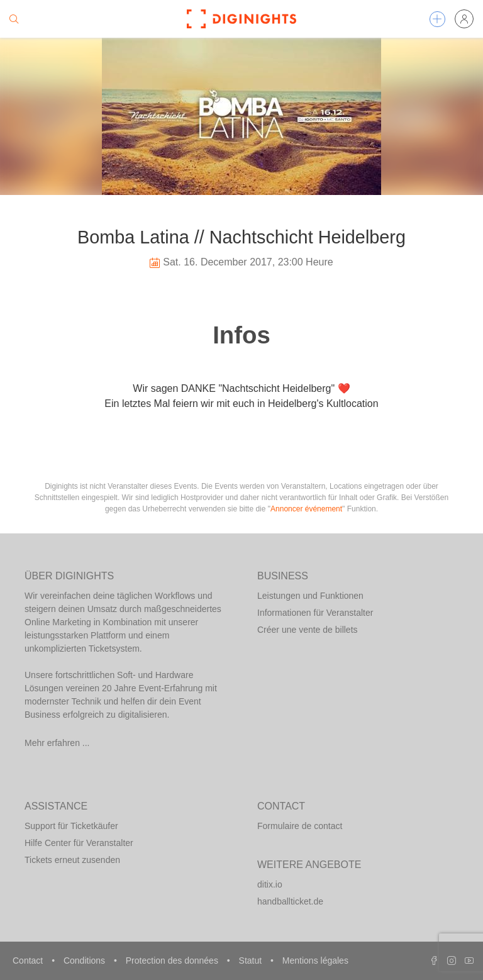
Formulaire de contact (300, 826)
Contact (29, 961)
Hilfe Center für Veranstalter (79, 843)
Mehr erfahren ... (57, 743)
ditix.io (270, 884)
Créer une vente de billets (308, 630)
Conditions (86, 961)
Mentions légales (315, 961)
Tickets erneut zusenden (72, 860)
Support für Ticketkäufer (71, 826)
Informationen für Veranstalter (315, 613)
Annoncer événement (306, 509)
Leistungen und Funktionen (310, 596)
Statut (252, 961)
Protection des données (173, 961)
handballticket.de (290, 901)
